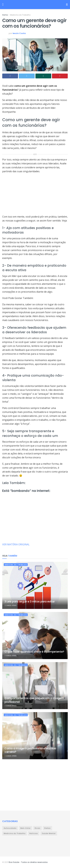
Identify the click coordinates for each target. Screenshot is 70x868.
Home (5, 15)
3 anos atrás (11, 606)
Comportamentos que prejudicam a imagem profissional (34, 700)
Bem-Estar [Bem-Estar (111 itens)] (26, 828)
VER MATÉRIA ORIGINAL (16, 544)
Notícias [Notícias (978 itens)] (34, 833)
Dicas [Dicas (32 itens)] (37, 828)
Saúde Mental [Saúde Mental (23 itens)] (49, 833)
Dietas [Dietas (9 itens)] (47, 828)
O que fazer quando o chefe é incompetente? (34, 652)
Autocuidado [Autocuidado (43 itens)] (10, 828)
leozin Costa (19, 33)
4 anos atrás (11, 656)
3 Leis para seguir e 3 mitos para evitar (30, 601)
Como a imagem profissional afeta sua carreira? (30, 750)
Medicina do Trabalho (20, 15)
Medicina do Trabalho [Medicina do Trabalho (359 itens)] (15, 833)
